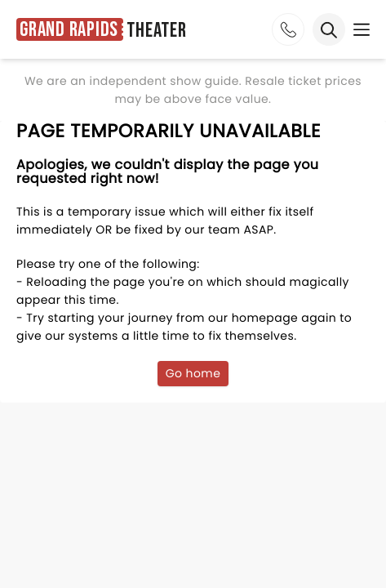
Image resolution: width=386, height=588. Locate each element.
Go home (193, 373)
